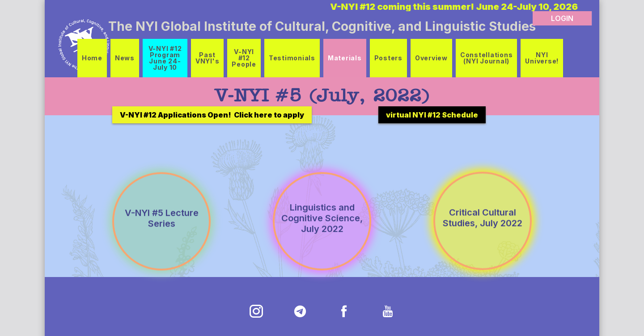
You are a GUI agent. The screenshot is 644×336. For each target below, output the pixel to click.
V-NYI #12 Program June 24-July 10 (165, 58)
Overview (431, 58)
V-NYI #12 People (244, 58)
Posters (388, 58)
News (125, 58)
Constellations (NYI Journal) (487, 58)
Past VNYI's (208, 58)
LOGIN (562, 18)
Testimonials (292, 58)
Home (92, 58)
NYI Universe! (542, 58)
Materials (345, 58)
